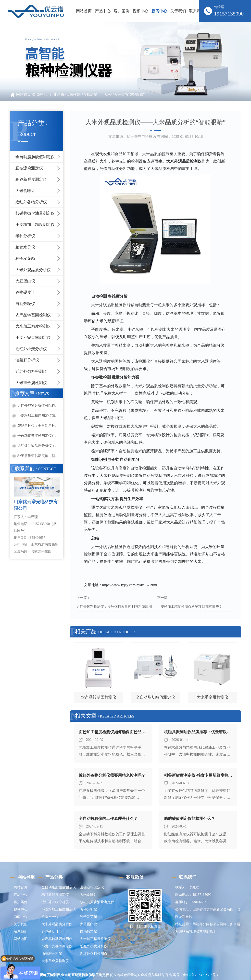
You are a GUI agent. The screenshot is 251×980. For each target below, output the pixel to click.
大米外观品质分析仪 (33, 270)
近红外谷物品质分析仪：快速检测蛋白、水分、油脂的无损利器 (40, 446)
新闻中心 (40, 95)
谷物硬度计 (25, 292)
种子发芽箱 (25, 258)
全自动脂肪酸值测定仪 (35, 157)
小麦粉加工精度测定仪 (35, 225)
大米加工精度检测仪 (33, 326)
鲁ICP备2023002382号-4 (201, 975)
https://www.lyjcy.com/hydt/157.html (130, 585)
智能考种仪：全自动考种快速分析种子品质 (40, 426)
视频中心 (21, 909)
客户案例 (21, 902)
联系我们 (21, 932)
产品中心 (21, 895)
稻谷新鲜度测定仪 (31, 179)
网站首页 (84, 11)
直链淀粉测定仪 (29, 168)
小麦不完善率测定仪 (33, 338)
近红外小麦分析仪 (31, 349)
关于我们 (21, 924)
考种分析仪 (25, 236)
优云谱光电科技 (140, 137)
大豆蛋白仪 (25, 281)
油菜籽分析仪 (27, 360)
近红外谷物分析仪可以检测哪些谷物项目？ (40, 406)
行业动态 (57, 95)
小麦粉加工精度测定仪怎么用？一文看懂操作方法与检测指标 (40, 416)
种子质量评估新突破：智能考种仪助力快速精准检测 (40, 456)
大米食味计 (25, 191)
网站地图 (21, 939)
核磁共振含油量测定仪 (35, 213)
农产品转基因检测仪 (33, 315)
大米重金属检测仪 (31, 383)
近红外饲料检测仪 (31, 371)
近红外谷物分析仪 (31, 202)
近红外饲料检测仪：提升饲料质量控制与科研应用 (114, 607)
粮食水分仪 (25, 247)
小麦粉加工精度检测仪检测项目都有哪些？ (190, 607)
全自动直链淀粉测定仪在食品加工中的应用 (40, 436)
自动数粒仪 (25, 304)
